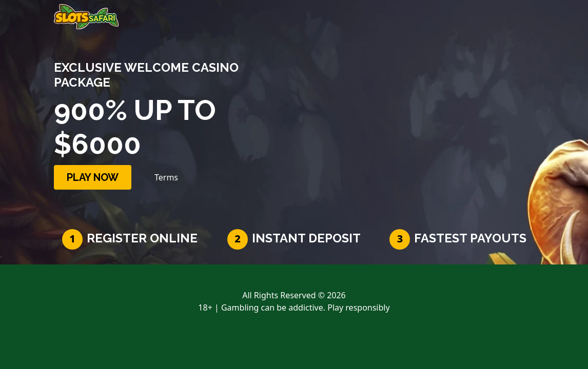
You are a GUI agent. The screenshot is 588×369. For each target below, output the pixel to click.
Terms (166, 177)
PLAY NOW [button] (93, 177)
